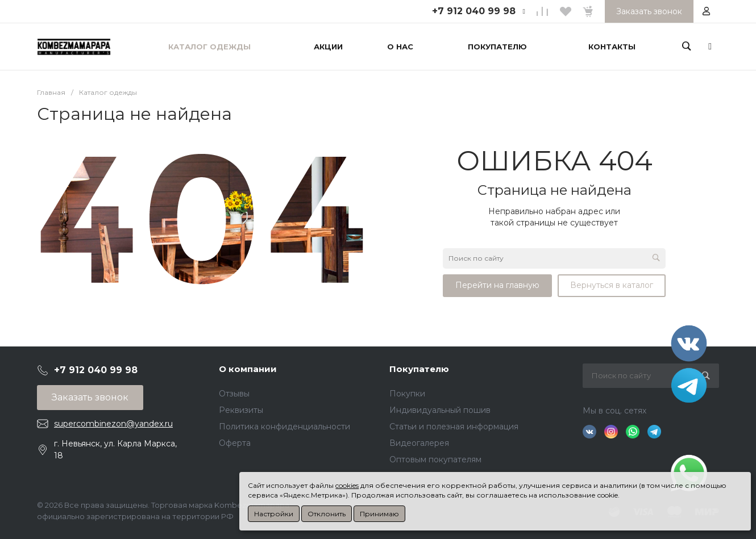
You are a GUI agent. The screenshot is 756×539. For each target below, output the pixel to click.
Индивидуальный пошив (440, 410)
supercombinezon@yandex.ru (113, 424)
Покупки (407, 394)
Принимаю (379, 514)
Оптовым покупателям (435, 459)
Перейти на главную (497, 285)
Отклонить (327, 514)
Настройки (274, 514)
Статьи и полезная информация (454, 427)
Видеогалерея (419, 443)
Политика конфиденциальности (284, 427)
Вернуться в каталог (612, 285)
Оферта (235, 443)
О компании (248, 369)
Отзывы (234, 394)
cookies (347, 485)
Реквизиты (241, 410)
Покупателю (419, 369)
